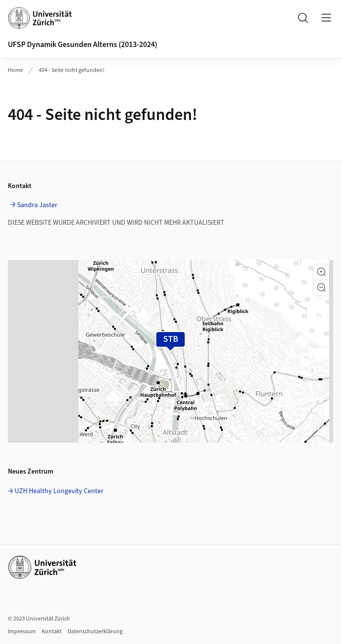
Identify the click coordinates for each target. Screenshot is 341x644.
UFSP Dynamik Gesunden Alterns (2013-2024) (83, 45)
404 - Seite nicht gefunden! (72, 70)
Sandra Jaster (37, 205)
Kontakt (52, 632)
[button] (321, 272)
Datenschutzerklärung (95, 632)
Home (15, 70)
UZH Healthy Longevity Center (59, 491)
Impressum (22, 632)
